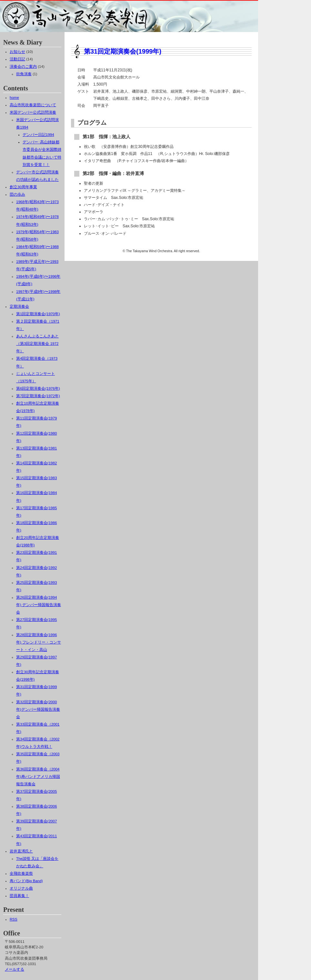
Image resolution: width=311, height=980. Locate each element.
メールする (15, 969)
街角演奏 (24, 74)
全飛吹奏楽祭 (21, 873)
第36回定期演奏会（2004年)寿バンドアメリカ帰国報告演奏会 (38, 777)
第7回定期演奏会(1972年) (38, 396)
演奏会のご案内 (23, 67)
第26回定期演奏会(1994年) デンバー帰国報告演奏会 (39, 605)
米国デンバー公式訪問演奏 (33, 112)
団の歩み (17, 194)
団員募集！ (19, 896)
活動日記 (17, 59)
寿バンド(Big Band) (26, 881)
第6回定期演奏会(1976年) (38, 388)
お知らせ (17, 52)
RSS (14, 919)
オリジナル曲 (21, 888)
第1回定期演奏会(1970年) (38, 314)
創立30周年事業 (23, 187)
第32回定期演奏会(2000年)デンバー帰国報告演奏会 (38, 709)
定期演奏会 (19, 306)
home (14, 98)
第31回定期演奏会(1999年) (123, 51)
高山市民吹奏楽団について (33, 105)
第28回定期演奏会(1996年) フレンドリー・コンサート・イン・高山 (39, 642)
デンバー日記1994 (38, 135)
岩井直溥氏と (21, 851)
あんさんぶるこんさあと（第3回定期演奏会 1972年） (37, 344)
